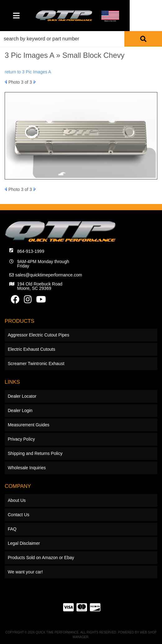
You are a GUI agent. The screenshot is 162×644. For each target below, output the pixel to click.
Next (35, 82)
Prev (6, 82)
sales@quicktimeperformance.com (49, 275)
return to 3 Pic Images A (28, 72)
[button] (81, 39)
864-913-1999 (31, 251)
